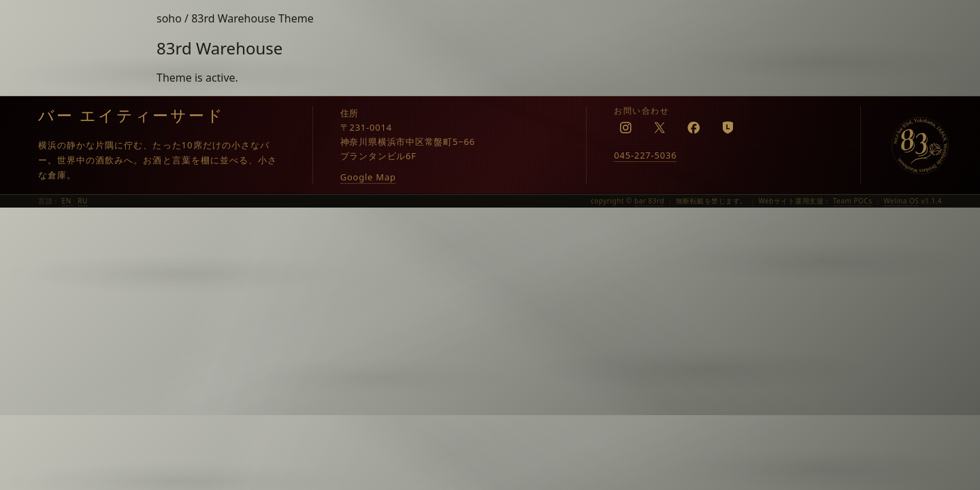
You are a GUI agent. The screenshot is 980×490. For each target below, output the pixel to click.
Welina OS (901, 201)
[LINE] (728, 127)
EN (68, 201)
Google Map (368, 177)
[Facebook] (693, 127)
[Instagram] (625, 127)
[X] (659, 127)
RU (83, 201)
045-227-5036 (645, 155)
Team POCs (853, 201)
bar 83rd (649, 201)
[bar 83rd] (920, 146)
